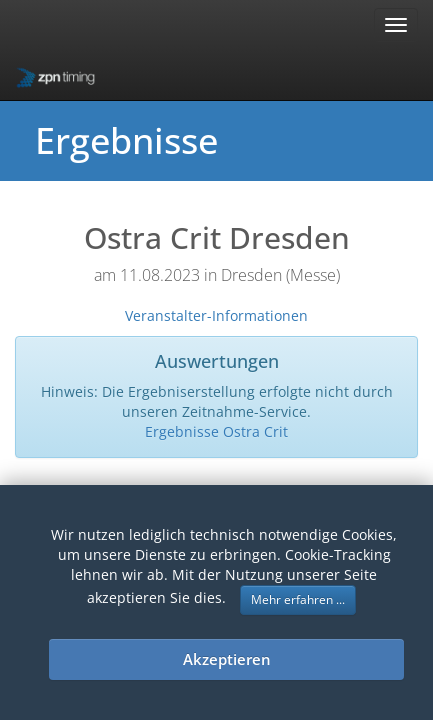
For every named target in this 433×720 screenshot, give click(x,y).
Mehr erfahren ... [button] (298, 599)
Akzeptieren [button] (227, 659)
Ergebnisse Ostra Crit (216, 431)
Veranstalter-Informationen (216, 315)
